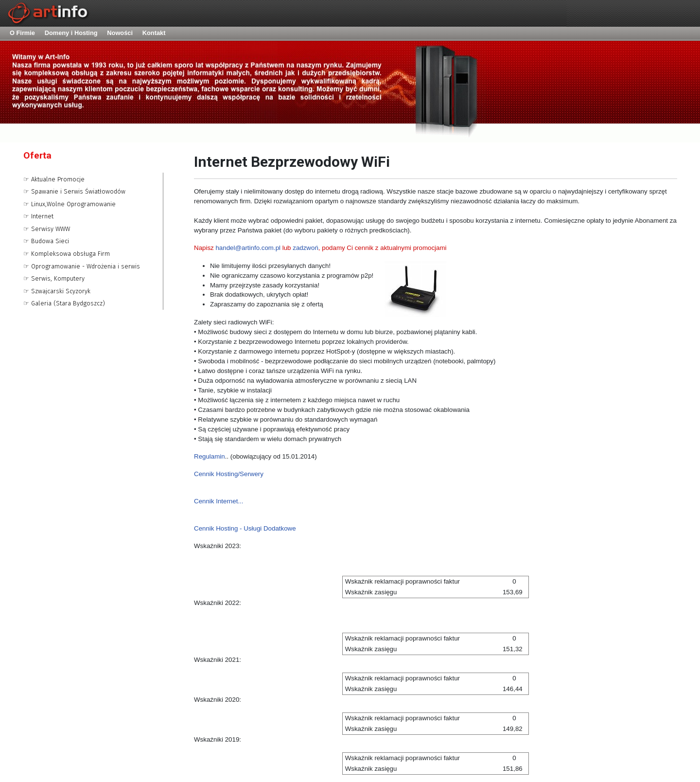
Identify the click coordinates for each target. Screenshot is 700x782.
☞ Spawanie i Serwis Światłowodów (74, 191)
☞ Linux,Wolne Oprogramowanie (70, 204)
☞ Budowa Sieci (46, 241)
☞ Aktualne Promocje (54, 179)
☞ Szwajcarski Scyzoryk (57, 291)
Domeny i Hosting (71, 33)
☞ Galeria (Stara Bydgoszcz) (64, 303)
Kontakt (154, 33)
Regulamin (210, 456)
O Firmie (22, 33)
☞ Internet (38, 216)
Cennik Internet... (219, 501)
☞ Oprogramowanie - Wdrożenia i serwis (82, 266)
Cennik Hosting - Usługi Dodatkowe (245, 528)
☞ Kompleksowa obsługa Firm (67, 254)
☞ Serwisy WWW (47, 229)
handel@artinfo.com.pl (248, 248)
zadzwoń (306, 248)
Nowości (120, 33)
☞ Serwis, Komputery (54, 278)
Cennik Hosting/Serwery (230, 474)
